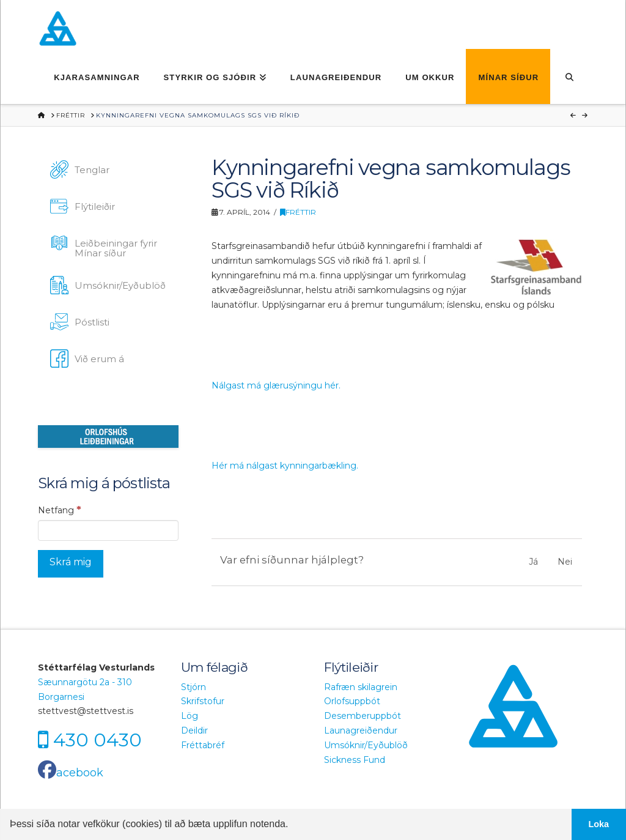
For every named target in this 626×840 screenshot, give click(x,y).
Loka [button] (599, 824)
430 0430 (98, 740)
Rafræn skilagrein (361, 687)
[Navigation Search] (569, 76)
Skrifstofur (203, 701)
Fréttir (298, 212)
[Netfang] (108, 530)
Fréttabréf (203, 745)
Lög (190, 716)
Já (533, 562)
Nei (565, 562)
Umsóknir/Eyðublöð (366, 745)
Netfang (60, 510)
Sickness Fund (355, 760)
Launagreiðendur (361, 730)
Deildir (194, 730)
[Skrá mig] (71, 564)
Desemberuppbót (363, 716)
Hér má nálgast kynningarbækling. (285, 466)
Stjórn (193, 687)
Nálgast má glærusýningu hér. (276, 385)
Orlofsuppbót (352, 701)
